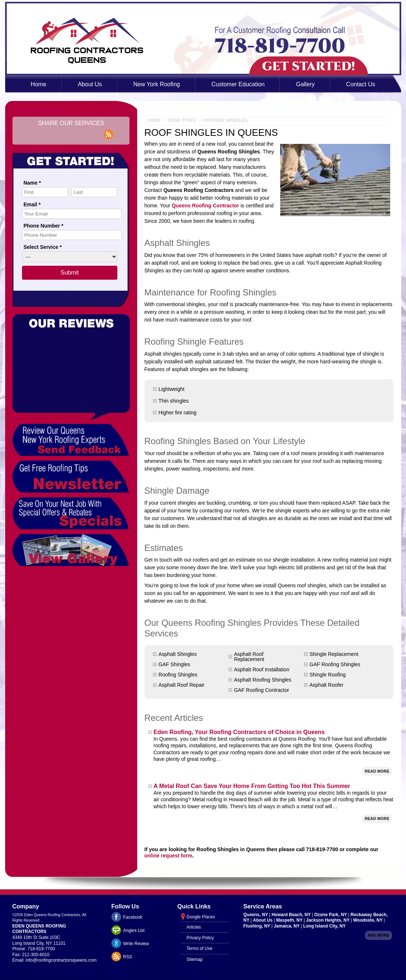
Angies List (134, 930)
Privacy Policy (200, 938)
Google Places (201, 917)
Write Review (136, 944)
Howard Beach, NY (292, 915)
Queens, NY (256, 915)
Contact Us (361, 84)
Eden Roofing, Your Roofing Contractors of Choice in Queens (239, 732)
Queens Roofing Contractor (205, 206)
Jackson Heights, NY (328, 920)
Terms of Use (200, 948)
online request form (169, 856)
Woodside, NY (369, 920)
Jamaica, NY (287, 926)
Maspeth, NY (290, 920)
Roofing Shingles (226, 120)
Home (38, 84)
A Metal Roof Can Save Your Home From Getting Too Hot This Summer (252, 786)
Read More (377, 771)
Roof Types (182, 120)
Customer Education (238, 84)
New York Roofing (157, 84)
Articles (194, 927)
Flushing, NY (257, 926)
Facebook (133, 917)
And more (378, 935)
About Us (90, 84)
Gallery (305, 84)
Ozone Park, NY (331, 915)
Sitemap (195, 959)
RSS (128, 957)
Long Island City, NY (325, 926)
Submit (70, 273)
